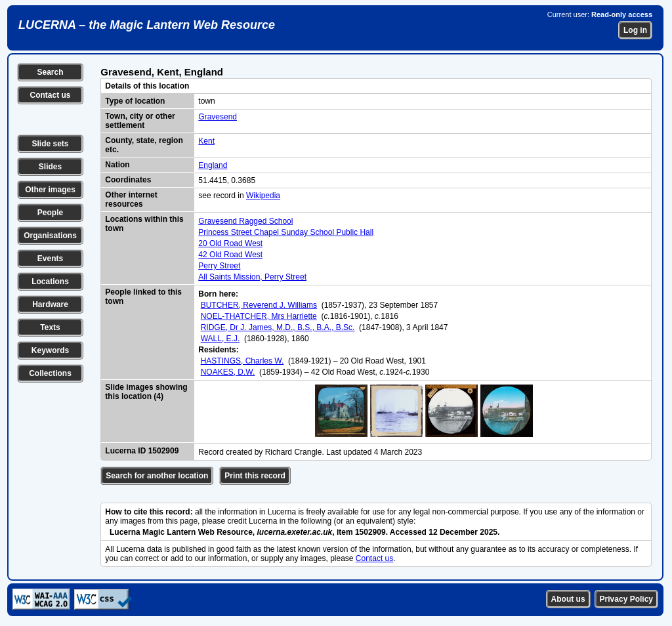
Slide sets (50, 144)
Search (50, 72)
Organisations (50, 236)
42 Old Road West (230, 255)
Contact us (50, 95)
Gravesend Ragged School (245, 221)
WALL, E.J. (220, 339)
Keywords (50, 350)
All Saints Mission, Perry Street (252, 277)
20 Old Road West (230, 243)
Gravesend (218, 117)
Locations (50, 282)
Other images (50, 190)
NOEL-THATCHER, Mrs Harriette (259, 316)
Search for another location (157, 476)
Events (50, 259)
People (50, 213)
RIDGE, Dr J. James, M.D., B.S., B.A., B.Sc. (278, 327)
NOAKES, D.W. (228, 372)
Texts (50, 327)
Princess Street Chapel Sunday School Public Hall (286, 232)
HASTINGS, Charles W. (242, 361)
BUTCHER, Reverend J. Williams (259, 305)
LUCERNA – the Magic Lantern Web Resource (147, 25)
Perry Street (219, 266)
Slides (50, 167)
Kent (206, 141)
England (213, 165)
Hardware (50, 304)
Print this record (255, 476)
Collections (50, 373)
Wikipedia (263, 196)
